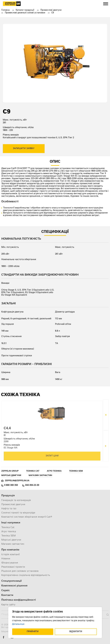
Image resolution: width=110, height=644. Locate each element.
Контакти (7, 595)
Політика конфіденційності (19, 600)
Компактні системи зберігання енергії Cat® (27, 517)
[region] (55, 623)
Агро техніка (54, 471)
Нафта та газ (9, 509)
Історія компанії (10, 555)
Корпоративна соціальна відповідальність (26, 575)
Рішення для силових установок (20, 571)
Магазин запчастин (40, 476)
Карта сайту (8, 605)
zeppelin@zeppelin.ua (17, 481)
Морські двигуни (11, 476)
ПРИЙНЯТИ (33, 632)
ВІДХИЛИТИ (76, 632)
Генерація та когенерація (16, 500)
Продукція (8, 496)
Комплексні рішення (14, 586)
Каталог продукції (25, 10)
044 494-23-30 (32, 485)
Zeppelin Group (10, 471)
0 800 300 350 (11, 485)
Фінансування (10, 563)
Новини (6, 559)
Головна (5, 10)
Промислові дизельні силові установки (25, 13)
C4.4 (7, 430)
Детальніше (18, 624)
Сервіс (6, 591)
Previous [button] (106, 415)
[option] (52, 430)
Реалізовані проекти (13, 567)
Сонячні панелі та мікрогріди (18, 513)
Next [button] (106, 446)
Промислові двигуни (51, 10)
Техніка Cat (33, 471)
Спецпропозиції (12, 581)
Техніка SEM (76, 471)
